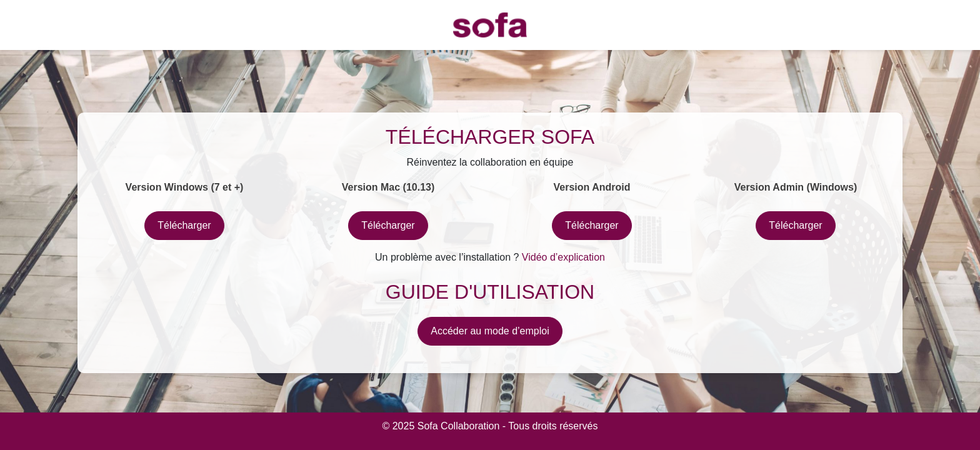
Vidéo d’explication (563, 257)
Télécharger (184, 225)
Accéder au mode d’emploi (490, 331)
